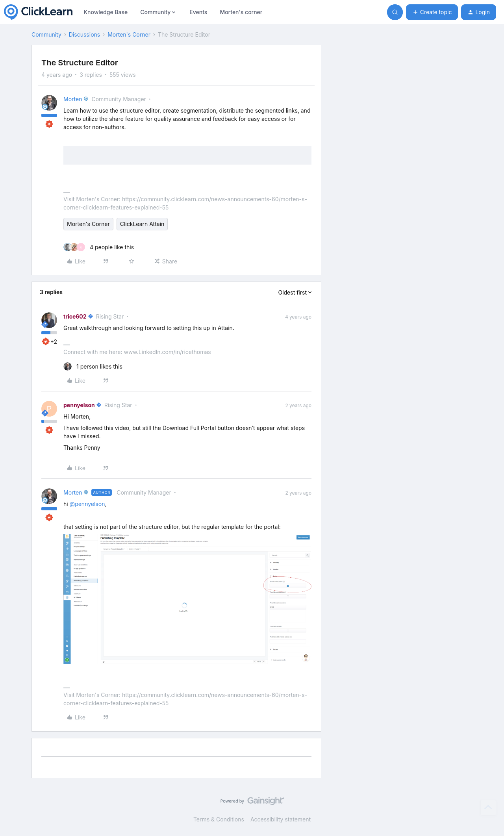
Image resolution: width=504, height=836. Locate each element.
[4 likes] (99, 247)
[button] (432, 12)
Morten (73, 99)
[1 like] (93, 366)
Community (46, 34)
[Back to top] (488, 808)
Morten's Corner (129, 34)
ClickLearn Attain (142, 224)
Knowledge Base (106, 12)
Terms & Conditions (219, 819)
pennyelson (79, 405)
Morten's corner (241, 12)
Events (198, 12)
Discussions (84, 34)
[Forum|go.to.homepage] (38, 12)
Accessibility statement (281, 819)
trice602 (75, 316)
